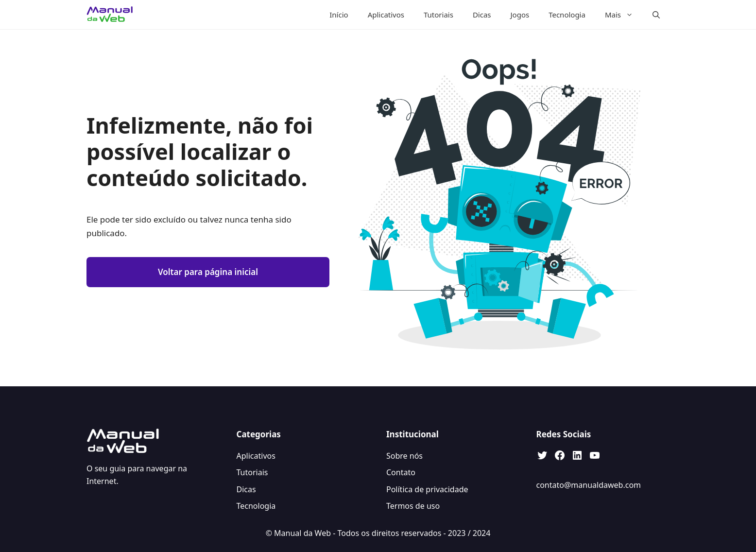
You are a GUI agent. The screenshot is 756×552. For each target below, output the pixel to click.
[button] (656, 15)
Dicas (482, 15)
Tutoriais (438, 15)
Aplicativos (386, 15)
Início (339, 15)
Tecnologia (567, 15)
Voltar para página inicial (208, 272)
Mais (624, 15)
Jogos (520, 15)
